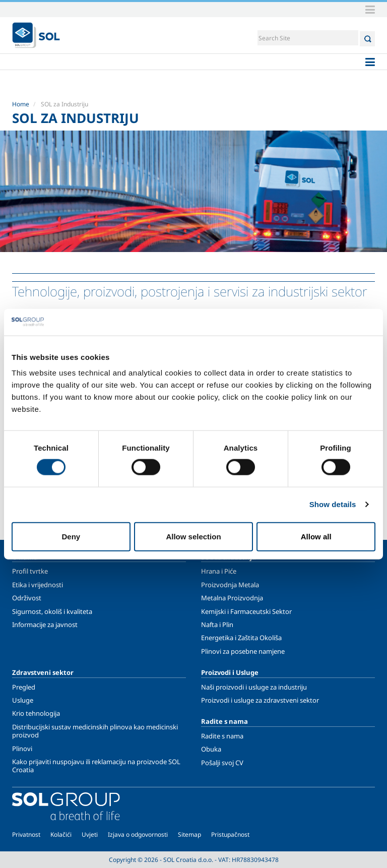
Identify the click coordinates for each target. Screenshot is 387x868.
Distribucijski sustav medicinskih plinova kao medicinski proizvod (95, 731)
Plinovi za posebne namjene (243, 651)
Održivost (27, 598)
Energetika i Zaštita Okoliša (241, 638)
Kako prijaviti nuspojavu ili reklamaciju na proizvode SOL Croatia (96, 766)
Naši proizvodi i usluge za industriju (254, 687)
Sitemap (189, 834)
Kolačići (61, 834)
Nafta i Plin (217, 625)
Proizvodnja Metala (230, 585)
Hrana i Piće (219, 571)
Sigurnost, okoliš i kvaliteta (52, 611)
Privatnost (26, 834)
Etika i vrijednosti (38, 585)
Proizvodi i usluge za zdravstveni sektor (260, 700)
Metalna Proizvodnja (232, 598)
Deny (71, 536)
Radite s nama (222, 736)
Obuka (211, 749)
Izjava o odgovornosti (138, 834)
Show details (333, 504)
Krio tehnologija (36, 713)
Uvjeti (90, 834)
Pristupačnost (230, 834)
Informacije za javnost (45, 625)
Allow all (316, 536)
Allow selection (193, 536)
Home (21, 104)
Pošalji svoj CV (222, 763)
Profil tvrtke (30, 571)
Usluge (23, 700)
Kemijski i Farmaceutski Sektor (246, 611)
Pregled (24, 687)
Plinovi (22, 749)
